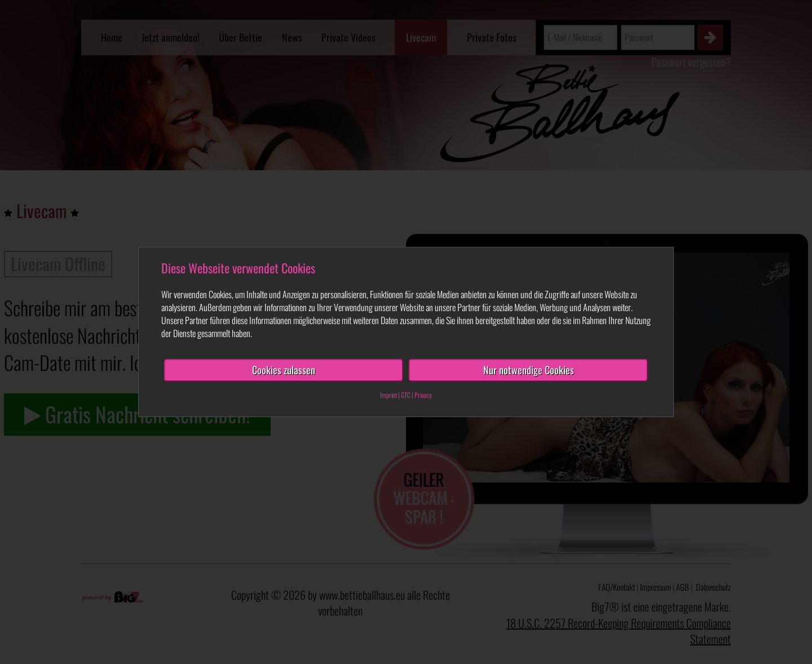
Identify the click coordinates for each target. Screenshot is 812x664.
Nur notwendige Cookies (529, 370)
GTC (406, 395)
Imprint (389, 395)
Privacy (423, 395)
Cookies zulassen (284, 370)
